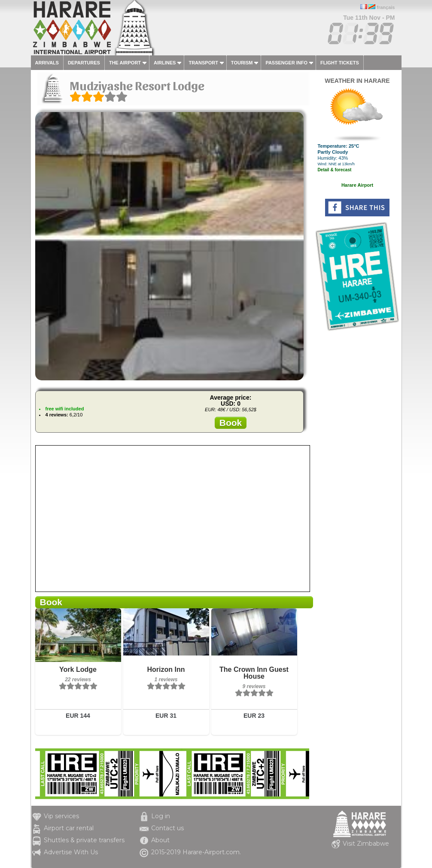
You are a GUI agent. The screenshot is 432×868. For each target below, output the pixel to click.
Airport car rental (69, 828)
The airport (125, 63)
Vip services (61, 816)
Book (231, 423)
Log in (161, 816)
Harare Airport (357, 185)
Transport (203, 63)
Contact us (167, 828)
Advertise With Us (71, 852)
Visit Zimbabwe (366, 844)
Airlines (165, 63)
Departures (84, 63)
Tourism (242, 63)
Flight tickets (340, 63)
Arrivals (47, 63)
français (386, 7)
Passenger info (286, 63)
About (160, 840)
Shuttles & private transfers (84, 840)
